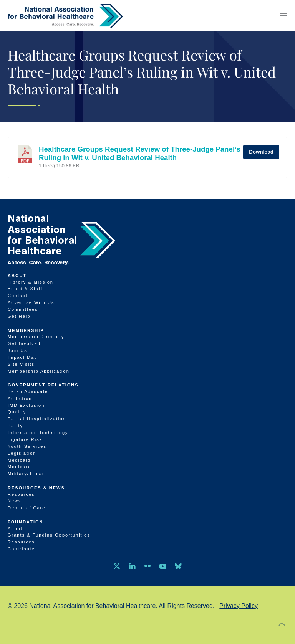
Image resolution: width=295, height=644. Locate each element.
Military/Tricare (28, 474)
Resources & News (36, 488)
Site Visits (21, 364)
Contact (18, 296)
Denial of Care (27, 508)
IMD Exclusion (26, 405)
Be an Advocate (28, 391)
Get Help (19, 316)
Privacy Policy (239, 606)
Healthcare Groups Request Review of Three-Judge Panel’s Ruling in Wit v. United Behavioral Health (140, 153)
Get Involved (24, 343)
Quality (17, 412)
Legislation (22, 453)
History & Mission (31, 282)
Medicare (19, 467)
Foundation (26, 522)
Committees (23, 309)
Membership (26, 330)
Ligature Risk (25, 439)
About (17, 276)
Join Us (17, 350)
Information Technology (38, 433)
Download (261, 152)
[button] (283, 16)
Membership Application (39, 371)
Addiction (20, 398)
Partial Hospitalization (37, 419)
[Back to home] (65, 16)
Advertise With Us (31, 302)
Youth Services (27, 446)
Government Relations (43, 385)
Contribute (21, 549)
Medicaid (19, 460)
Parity (15, 426)
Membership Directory (36, 337)
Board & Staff (25, 289)
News (15, 501)
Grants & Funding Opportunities (49, 535)
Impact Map (22, 357)
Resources (21, 494)
